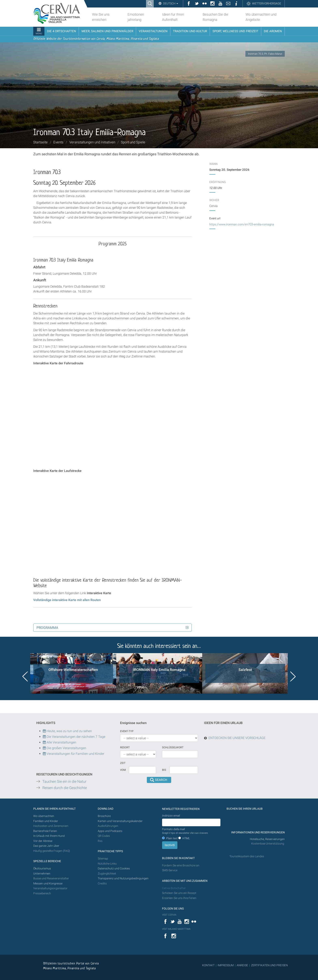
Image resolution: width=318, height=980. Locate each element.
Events (58, 142)
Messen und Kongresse (48, 883)
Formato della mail (185, 831)
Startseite (40, 142)
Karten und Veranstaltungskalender (120, 821)
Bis (164, 770)
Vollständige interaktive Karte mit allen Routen (67, 600)
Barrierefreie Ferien (45, 831)
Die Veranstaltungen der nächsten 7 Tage (74, 737)
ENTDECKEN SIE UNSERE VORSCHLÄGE (237, 738)
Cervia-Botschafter (174, 888)
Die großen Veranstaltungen (66, 748)
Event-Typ (127, 731)
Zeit (123, 763)
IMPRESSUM (226, 965)
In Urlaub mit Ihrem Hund (49, 836)
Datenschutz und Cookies (114, 869)
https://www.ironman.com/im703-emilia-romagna (242, 224)
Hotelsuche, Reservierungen (267, 839)
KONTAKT (208, 965)
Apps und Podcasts (110, 831)
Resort (125, 747)
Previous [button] (25, 676)
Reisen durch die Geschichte (65, 788)
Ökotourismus (42, 869)
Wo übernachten (44, 816)
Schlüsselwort (173, 747)
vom (123, 770)
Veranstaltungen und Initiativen (92, 142)
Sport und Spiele (133, 142)
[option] (73, 673)
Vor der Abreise (43, 841)
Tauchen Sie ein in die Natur (64, 782)
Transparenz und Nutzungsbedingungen (123, 878)
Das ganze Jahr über (46, 846)
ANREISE (242, 965)
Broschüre (104, 816)
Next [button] (293, 676)
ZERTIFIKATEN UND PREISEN (269, 965)
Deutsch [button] (170, 3)
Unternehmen (42, 874)
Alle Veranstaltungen (60, 742)
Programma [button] (47, 628)
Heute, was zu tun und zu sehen (67, 731)
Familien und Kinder (46, 821)
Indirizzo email (171, 816)
